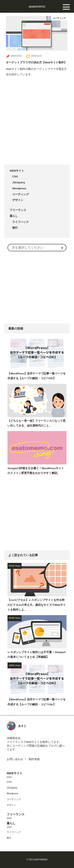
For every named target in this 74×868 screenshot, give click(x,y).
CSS (15, 176)
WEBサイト (17, 171)
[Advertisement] (37, 121)
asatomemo (37, 6)
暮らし (14, 216)
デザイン (18, 200)
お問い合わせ (15, 759)
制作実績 (34, 759)
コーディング (59, 18)
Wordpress (19, 188)
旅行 (15, 228)
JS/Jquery (19, 182)
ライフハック (21, 222)
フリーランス (18, 210)
